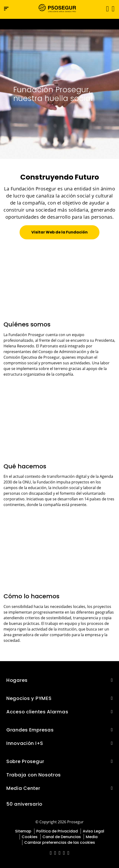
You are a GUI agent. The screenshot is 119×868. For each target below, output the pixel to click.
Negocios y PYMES (29, 698)
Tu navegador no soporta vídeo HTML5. (59, 24)
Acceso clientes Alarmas (37, 712)
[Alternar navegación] (106, 9)
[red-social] (51, 853)
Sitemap (23, 831)
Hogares (17, 680)
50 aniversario (24, 804)
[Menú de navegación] (6, 9)
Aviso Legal (93, 831)
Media (92, 837)
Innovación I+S (25, 743)
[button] (113, 8)
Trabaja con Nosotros (34, 775)
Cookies (30, 837)
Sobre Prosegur (25, 761)
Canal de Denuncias (62, 837)
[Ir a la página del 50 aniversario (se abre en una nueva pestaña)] (59, 24)
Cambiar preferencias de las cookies (60, 842)
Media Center (23, 788)
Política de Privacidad (57, 831)
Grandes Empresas (30, 730)
